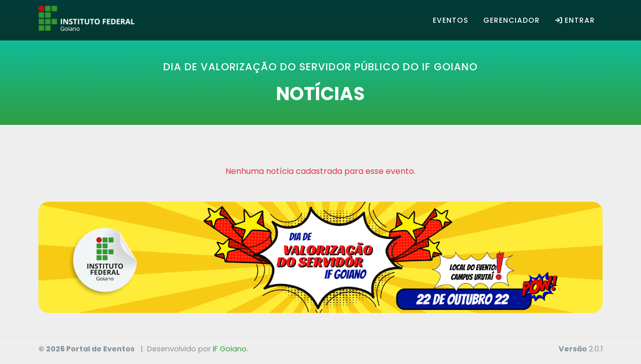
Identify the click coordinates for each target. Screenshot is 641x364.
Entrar (575, 20)
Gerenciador (512, 20)
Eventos (450, 20)
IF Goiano (230, 349)
